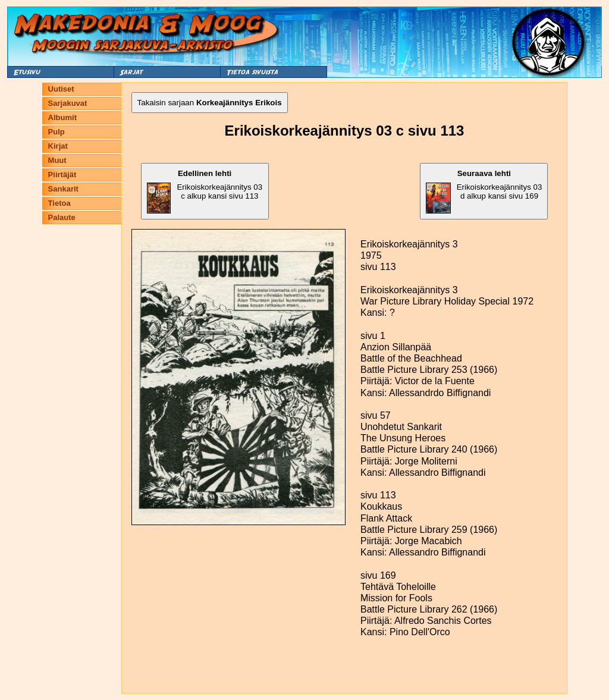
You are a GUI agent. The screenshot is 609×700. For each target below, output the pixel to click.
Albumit (62, 117)
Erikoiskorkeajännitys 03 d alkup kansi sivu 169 (484, 191)
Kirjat (58, 146)
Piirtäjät (62, 175)
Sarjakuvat (68, 103)
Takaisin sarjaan (210, 103)
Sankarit (63, 189)
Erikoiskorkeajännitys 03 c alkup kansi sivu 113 (205, 191)
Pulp (56, 132)
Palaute (62, 217)
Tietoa (59, 203)
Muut (57, 160)
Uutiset (61, 89)
